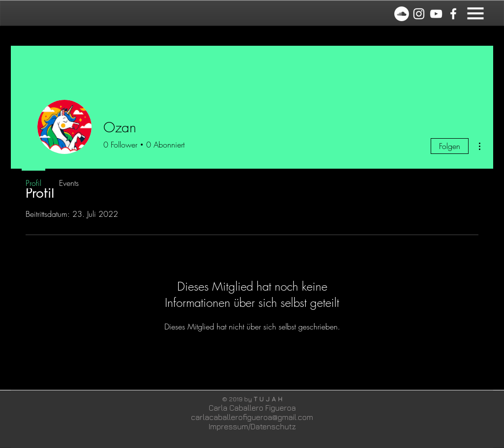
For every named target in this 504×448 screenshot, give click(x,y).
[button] (475, 13)
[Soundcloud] (402, 14)
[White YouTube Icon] (436, 14)
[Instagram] (419, 14)
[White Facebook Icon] (453, 14)
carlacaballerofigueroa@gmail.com (252, 417)
